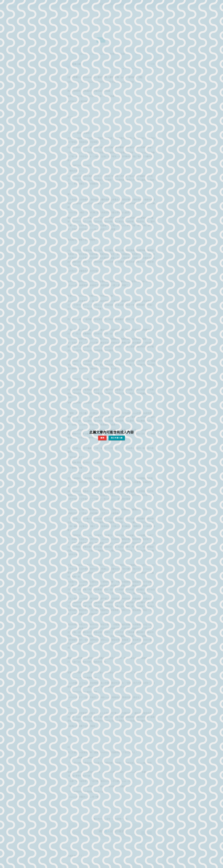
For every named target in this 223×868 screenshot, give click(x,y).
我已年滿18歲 (117, 438)
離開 (102, 438)
